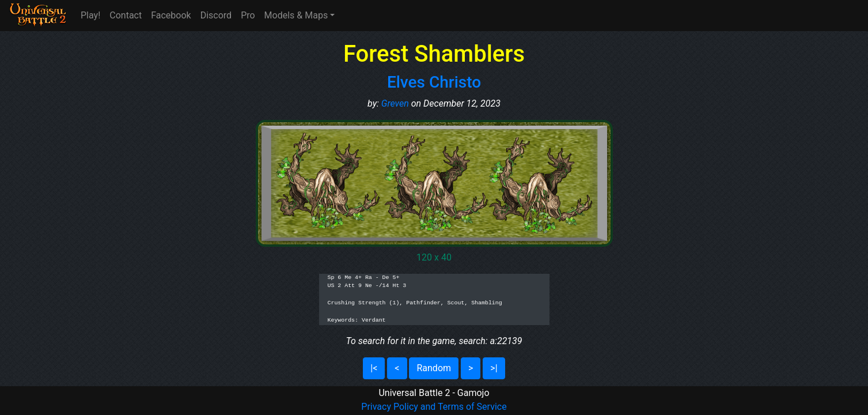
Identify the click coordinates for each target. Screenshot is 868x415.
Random (434, 368)
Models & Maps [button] (296, 15)
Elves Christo (434, 82)
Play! (90, 15)
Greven (395, 103)
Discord (216, 15)
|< (374, 368)
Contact (126, 15)
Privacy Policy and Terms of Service (434, 407)
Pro (248, 15)
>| (494, 368)
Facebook (171, 15)
